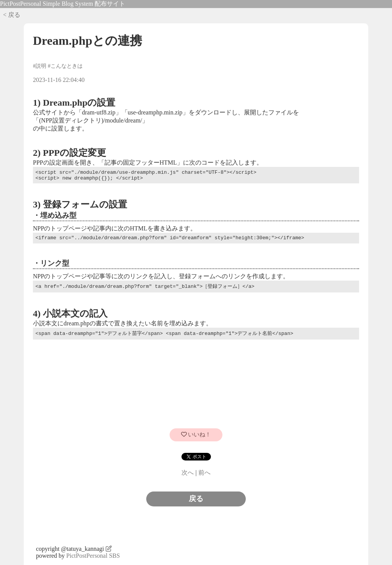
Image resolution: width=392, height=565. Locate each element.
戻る (196, 499)
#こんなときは (65, 66)
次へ (188, 473)
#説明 (40, 66)
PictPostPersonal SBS (93, 556)
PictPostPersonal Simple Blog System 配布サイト (63, 4)
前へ (204, 473)
